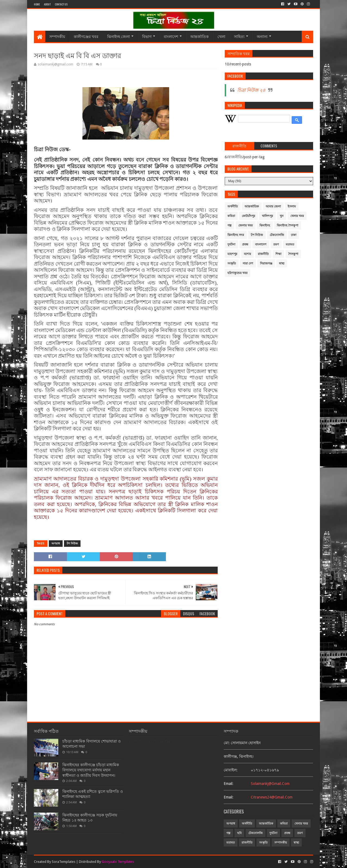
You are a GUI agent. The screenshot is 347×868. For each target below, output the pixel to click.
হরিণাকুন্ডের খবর (237, 273)
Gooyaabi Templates (118, 862)
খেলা (221, 36)
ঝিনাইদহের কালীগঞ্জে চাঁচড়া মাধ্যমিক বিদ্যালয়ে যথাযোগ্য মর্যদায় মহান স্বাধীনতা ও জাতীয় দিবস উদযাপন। (91, 770)
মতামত (290, 244)
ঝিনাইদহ (265, 225)
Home (37, 4)
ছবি (239, 833)
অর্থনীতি (233, 206)
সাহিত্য (239, 36)
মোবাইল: (231, 770)
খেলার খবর (297, 216)
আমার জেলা (273, 206)
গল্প (229, 225)
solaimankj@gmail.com (270, 784)
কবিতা (231, 216)
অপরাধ (56, 543)
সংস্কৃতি (232, 263)
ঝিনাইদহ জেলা (118, 36)
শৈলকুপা (293, 254)
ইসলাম (292, 206)
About (47, 4)
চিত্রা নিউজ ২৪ (251, 90)
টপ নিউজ (72, 543)
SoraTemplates (64, 862)
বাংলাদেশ (171, 36)
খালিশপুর (267, 216)
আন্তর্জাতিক (200, 36)
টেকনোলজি (277, 235)
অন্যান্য (262, 36)
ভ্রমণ (276, 244)
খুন (282, 216)
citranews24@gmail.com (272, 797)
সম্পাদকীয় (57, 36)
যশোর (248, 254)
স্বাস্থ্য (282, 263)
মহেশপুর (232, 254)
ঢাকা (294, 235)
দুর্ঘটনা (231, 244)
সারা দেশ (248, 263)
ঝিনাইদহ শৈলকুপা (287, 225)
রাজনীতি (263, 254)
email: (229, 784)
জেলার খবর (245, 225)
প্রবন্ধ (245, 244)
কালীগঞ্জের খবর (86, 36)
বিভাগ (147, 36)
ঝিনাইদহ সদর (236, 235)
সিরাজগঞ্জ (266, 263)
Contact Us (61, 4)
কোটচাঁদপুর (248, 216)
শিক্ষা (278, 254)
